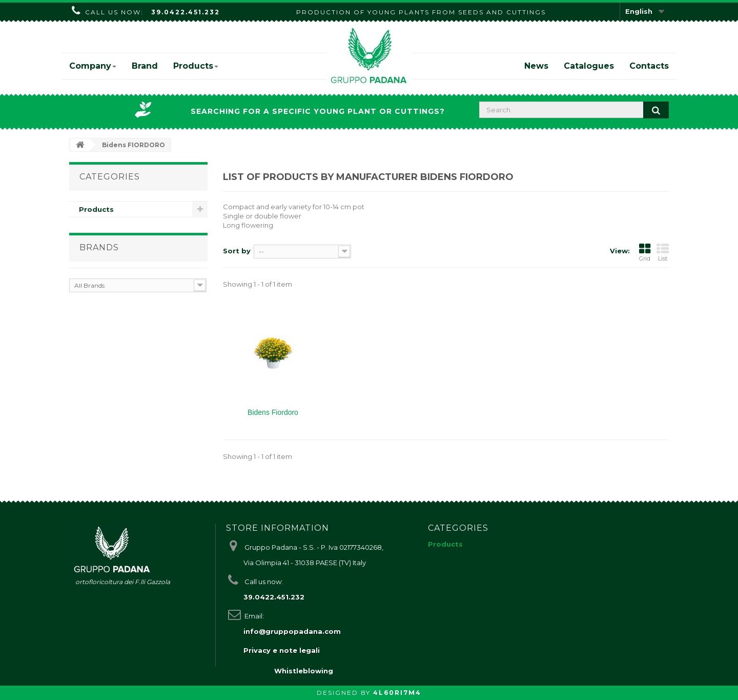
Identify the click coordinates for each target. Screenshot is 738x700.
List (663, 252)
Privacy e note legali (282, 650)
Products (196, 66)
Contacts (649, 66)
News (536, 66)
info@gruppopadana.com (292, 631)
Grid (645, 252)
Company (93, 66)
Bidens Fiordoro (273, 412)
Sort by (237, 251)
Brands (99, 247)
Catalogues (589, 66)
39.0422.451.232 (186, 12)
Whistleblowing (304, 671)
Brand (145, 66)
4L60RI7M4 (397, 693)
